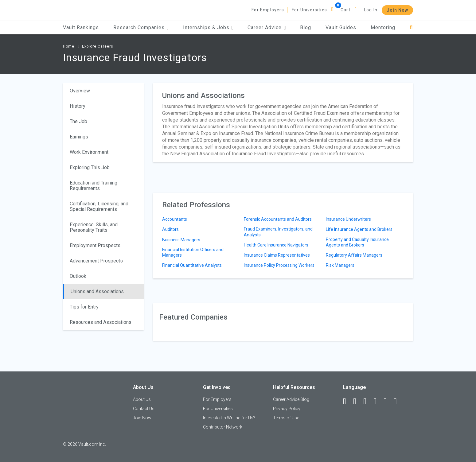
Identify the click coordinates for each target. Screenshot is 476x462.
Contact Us (144, 409)
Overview (80, 91)
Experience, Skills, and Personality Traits (94, 227)
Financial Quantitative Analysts (192, 265)
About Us (142, 399)
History (78, 106)
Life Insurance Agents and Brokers (359, 229)
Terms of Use (286, 418)
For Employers (268, 10)
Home (69, 46)
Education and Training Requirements (94, 186)
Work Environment (89, 152)
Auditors (170, 229)
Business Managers (181, 240)
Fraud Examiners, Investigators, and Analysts (278, 232)
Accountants (175, 219)
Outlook (78, 276)
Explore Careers (98, 46)
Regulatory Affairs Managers (354, 255)
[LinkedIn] (357, 402)
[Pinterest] (388, 402)
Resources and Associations (101, 322)
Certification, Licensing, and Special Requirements (99, 206)
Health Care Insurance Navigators (276, 245)
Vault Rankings (81, 27)
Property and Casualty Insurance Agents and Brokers (357, 242)
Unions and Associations (97, 291)
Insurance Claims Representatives (277, 255)
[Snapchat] (398, 402)
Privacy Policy (287, 409)
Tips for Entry (84, 307)
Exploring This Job (90, 167)
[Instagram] (378, 402)
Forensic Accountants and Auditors (278, 219)
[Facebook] (347, 402)
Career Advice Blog (291, 399)
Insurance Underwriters (348, 219)
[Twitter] (368, 402)
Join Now (397, 10)
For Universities (309, 10)
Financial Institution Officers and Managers (193, 252)
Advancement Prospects (96, 261)
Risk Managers (340, 265)
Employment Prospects (95, 245)
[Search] (411, 27)
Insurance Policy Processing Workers (279, 265)
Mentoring (383, 27)
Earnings (79, 137)
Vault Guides (341, 27)
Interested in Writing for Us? (229, 418)
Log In (371, 10)
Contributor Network (223, 427)
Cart (345, 10)
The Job (78, 121)
